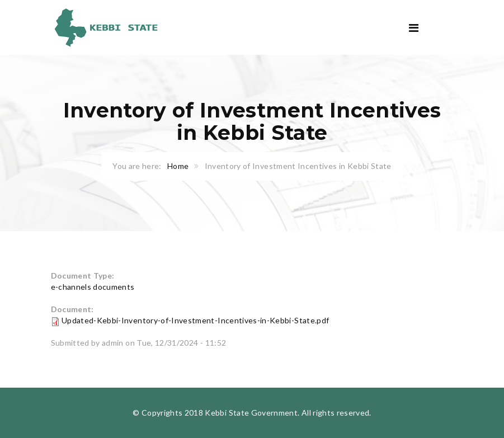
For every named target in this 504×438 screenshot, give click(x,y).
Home (178, 166)
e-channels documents (93, 287)
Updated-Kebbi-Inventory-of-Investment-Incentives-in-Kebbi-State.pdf (195, 320)
